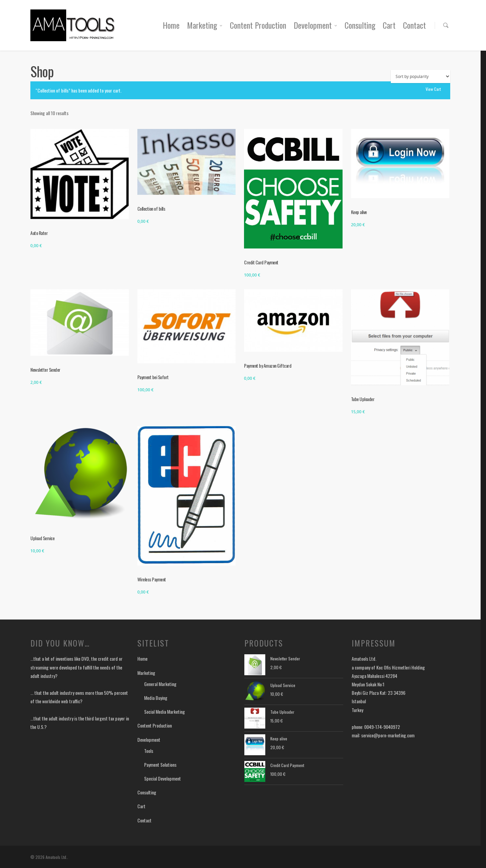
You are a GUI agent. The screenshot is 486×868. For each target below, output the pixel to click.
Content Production (258, 25)
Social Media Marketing (165, 712)
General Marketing (160, 684)
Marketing (205, 25)
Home (171, 25)
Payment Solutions (160, 765)
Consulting (360, 25)
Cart (389, 25)
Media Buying (156, 698)
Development (316, 25)
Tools (149, 751)
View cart (433, 89)
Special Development (163, 778)
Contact (414, 25)
